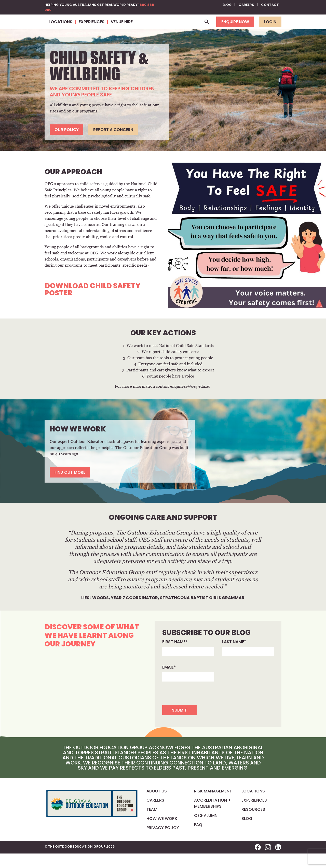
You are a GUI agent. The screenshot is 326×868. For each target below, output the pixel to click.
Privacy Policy (163, 842)
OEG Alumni (206, 830)
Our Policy (67, 143)
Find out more (70, 486)
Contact (270, 5)
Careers (246, 5)
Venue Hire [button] (188, 29)
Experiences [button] (158, 29)
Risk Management (213, 806)
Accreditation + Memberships (213, 818)
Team (152, 824)
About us (157, 806)
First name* (175, 656)
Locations (253, 806)
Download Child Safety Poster (93, 303)
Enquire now (235, 29)
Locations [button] (127, 29)
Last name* (234, 656)
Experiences (254, 815)
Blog (227, 5)
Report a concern (115, 143)
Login (270, 29)
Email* (169, 681)
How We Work (162, 833)
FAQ (198, 839)
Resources (253, 824)
